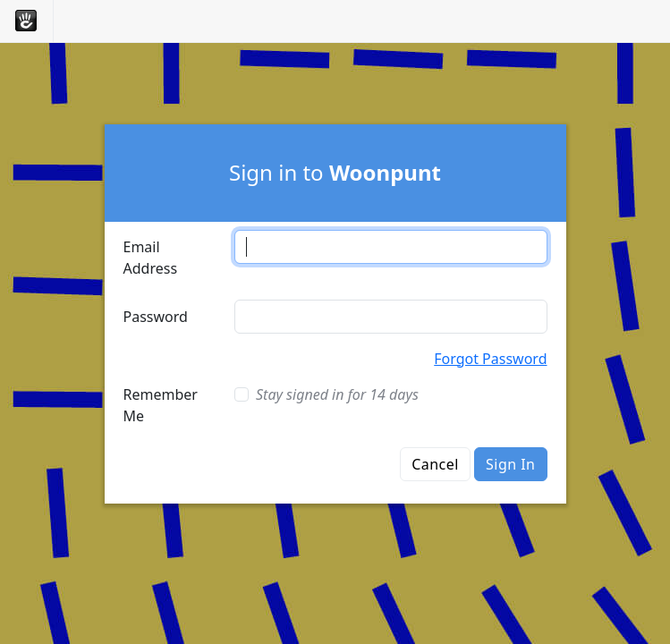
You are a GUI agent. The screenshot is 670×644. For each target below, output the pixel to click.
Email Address (151, 258)
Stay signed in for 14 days (337, 394)
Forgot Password (490, 359)
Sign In (510, 464)
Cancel (435, 464)
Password (156, 317)
